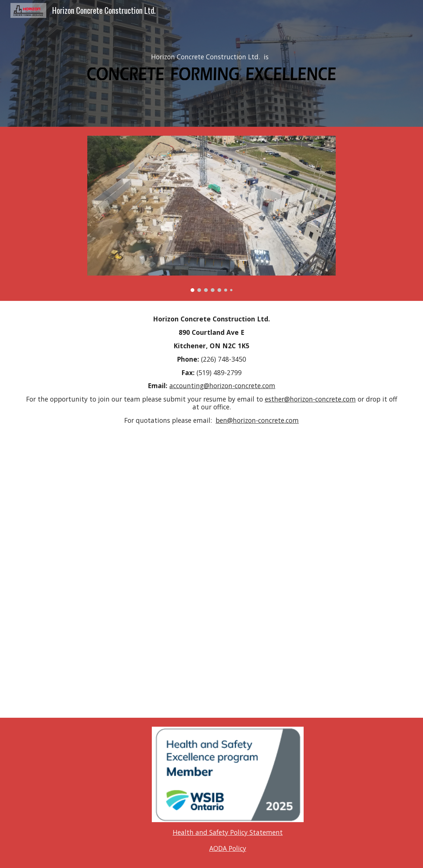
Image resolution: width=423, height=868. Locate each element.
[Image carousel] (211, 214)
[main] (211, 57)
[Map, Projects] (211, 569)
